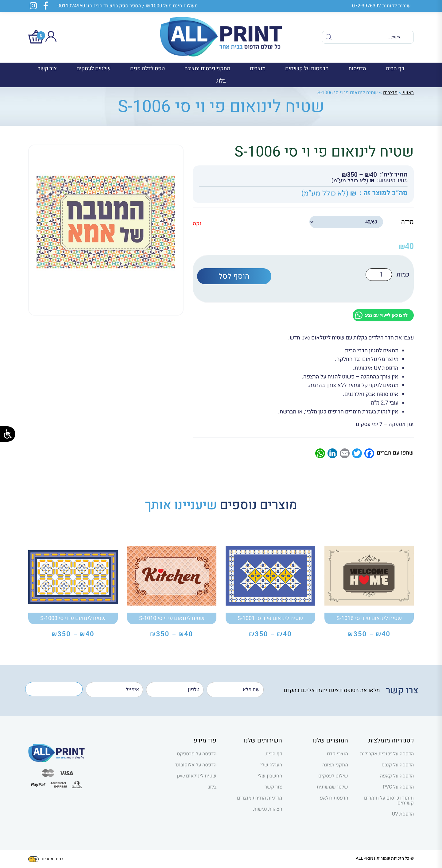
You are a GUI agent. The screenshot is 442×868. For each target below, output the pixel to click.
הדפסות (357, 69)
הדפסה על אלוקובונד (196, 765)
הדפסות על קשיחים (307, 69)
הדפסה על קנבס (398, 765)
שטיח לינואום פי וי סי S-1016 (369, 618)
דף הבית (395, 69)
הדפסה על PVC (398, 787)
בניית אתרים (46, 859)
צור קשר (47, 69)
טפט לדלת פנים (147, 69)
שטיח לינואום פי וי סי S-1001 (270, 618)
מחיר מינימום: (392, 180)
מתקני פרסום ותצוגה (207, 69)
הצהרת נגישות (268, 809)
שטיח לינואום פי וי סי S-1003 (73, 618)
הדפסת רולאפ (334, 798)
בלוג (221, 81)
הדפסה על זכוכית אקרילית (387, 754)
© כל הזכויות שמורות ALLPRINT (385, 858)
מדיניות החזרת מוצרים (260, 798)
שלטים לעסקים (93, 69)
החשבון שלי (270, 776)
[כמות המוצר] (380, 275)
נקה (197, 224)
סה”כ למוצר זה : (384, 193)
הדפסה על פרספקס (197, 754)
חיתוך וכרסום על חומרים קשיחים (389, 800)
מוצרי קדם (337, 754)
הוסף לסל (234, 276)
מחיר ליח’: (394, 175)
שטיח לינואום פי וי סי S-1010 (172, 618)
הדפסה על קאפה (397, 776)
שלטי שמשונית (332, 787)
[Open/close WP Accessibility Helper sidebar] (8, 434)
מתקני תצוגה (335, 765)
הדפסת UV (403, 814)
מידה (407, 222)
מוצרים (258, 69)
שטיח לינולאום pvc (197, 776)
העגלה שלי (271, 765)
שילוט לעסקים (333, 776)
